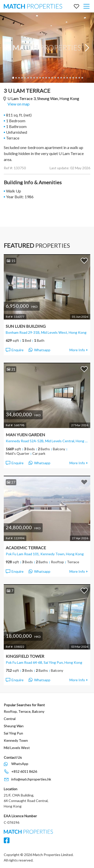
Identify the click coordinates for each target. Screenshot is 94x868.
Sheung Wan (14, 726)
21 (73, 78)
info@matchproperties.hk (31, 779)
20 (70, 78)
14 (52, 78)
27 (11, 482)
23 (79, 78)
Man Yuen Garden (25, 435)
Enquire (14, 350)
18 (64, 78)
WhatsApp (20, 764)
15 (55, 78)
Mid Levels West (17, 748)
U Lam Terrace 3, (43, 99)
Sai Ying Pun (13, 733)
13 (49, 78)
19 (67, 78)
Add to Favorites (84, 260)
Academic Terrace (26, 548)
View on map (19, 104)
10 (40, 78)
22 (76, 78)
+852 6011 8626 (24, 771)
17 (61, 78)
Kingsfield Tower (25, 656)
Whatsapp (39, 350)
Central (10, 719)
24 (82, 78)
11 (43, 78)
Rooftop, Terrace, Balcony (24, 711)
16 (58, 78)
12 (46, 78)
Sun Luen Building (26, 326)
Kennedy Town (16, 740)
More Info (77, 350)
